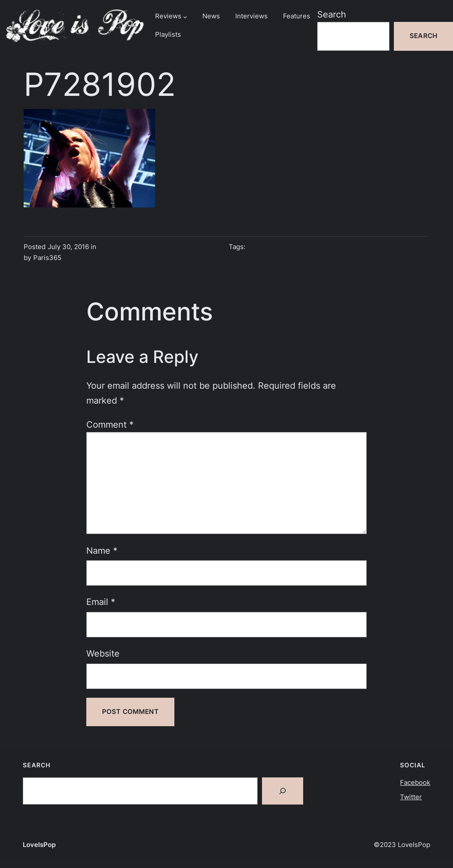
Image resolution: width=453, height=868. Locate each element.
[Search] (283, 791)
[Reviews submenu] (185, 17)
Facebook (415, 783)
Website (103, 653)
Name (102, 550)
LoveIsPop (39, 845)
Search (332, 14)
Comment (110, 424)
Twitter (411, 797)
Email (101, 602)
